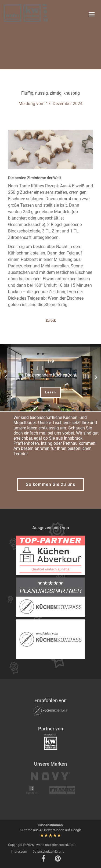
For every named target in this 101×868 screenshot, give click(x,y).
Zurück (51, 321)
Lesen (50, 392)
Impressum (19, 852)
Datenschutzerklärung (48, 852)
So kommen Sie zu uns (50, 484)
